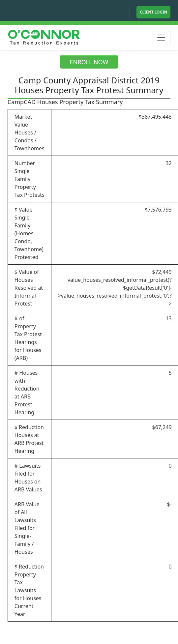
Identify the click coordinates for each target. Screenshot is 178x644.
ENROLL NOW (89, 62)
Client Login (153, 12)
